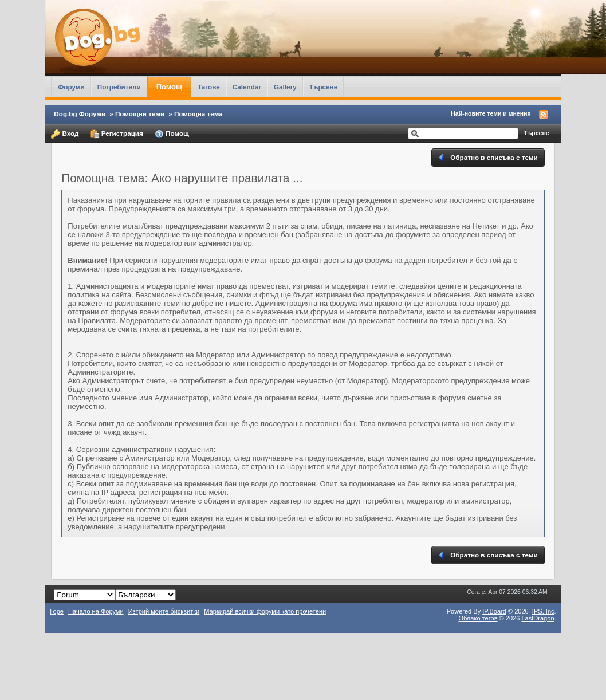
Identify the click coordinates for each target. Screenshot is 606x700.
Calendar (247, 87)
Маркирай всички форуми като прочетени (265, 611)
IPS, (543, 611)
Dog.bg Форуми (80, 114)
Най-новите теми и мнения (491, 113)
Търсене (324, 87)
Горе (57, 611)
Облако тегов (478, 618)
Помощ (169, 87)
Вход (65, 134)
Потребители (119, 87)
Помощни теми (140, 114)
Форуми (71, 87)
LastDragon (538, 618)
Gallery (285, 87)
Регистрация (117, 134)
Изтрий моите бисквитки (164, 611)
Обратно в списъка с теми (487, 158)
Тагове (209, 87)
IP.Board (494, 611)
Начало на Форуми (96, 611)
